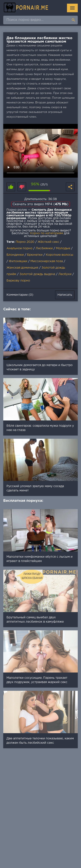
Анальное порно (19, 248)
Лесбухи (65, 274)
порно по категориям (47, 233)
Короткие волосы (60, 255)
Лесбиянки (44, 248)
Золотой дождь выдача (37, 274)
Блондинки (15, 255)
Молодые (63, 248)
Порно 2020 (25, 242)
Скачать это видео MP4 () (40, 204)
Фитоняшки (18, 261)
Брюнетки (35, 255)
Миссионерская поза (47, 261)
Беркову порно (18, 281)
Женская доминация (22, 268)
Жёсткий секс (48, 242)
